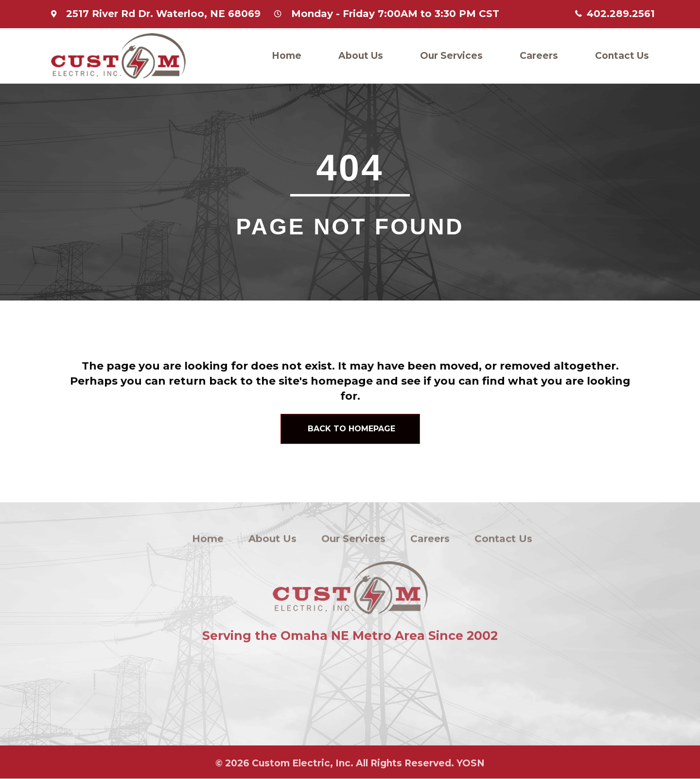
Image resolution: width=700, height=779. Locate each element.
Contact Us (622, 56)
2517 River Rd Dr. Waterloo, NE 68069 (163, 14)
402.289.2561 (621, 14)
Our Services (451, 56)
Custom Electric (291, 765)
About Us (361, 56)
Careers (539, 56)
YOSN (471, 765)
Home (287, 56)
